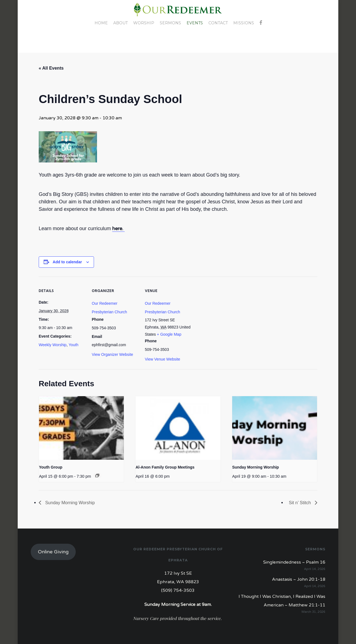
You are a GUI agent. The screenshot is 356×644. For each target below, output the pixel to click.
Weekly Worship (53, 345)
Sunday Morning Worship (256, 467)
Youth (73, 345)
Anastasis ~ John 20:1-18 (299, 579)
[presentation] (81, 428)
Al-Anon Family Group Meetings (165, 467)
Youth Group (51, 467)
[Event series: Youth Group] (97, 475)
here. (118, 228)
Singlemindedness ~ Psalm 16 (294, 562)
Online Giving (53, 552)
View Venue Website (163, 359)
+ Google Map (169, 334)
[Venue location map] (227, 315)
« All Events (51, 68)
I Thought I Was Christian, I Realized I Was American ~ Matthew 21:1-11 (282, 601)
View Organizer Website (112, 354)
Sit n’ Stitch (300, 503)
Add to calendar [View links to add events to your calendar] (67, 262)
